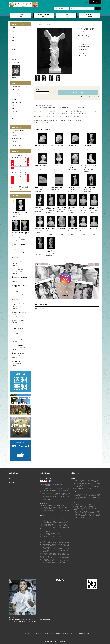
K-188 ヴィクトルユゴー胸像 (51, 251)
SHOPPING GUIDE (44, 16)
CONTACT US (89, 16)
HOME (21, 16)
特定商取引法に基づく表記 (93, 96)
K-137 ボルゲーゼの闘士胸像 (72, 229)
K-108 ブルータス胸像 (83, 208)
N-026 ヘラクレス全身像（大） (91, 187)
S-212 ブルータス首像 (19, 353)
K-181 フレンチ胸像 (19, 261)
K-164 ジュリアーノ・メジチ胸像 (25, 233)
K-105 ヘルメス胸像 (61, 207)
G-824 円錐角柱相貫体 (19, 345)
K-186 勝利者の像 (39, 250)
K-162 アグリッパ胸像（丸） (20, 253)
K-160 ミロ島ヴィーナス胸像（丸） (19, 212)
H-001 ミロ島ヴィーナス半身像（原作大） (51, 208)
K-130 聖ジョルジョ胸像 (51, 229)
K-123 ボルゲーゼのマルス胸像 (94, 208)
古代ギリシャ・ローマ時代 (44, 25)
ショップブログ (79, 634)
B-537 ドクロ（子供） (73, 146)
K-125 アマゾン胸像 (40, 229)
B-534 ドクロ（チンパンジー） (42, 146)
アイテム (95, 2)
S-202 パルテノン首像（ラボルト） (21, 304)
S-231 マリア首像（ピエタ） (61, 229)
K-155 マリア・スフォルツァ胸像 (94, 229)
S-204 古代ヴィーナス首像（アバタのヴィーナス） (16, 234)
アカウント (86, 2)
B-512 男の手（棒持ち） (19, 321)
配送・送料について (39, 634)
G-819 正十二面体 (18, 337)
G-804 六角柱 (17, 361)
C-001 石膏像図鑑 (19, 245)
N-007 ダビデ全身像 (19, 295)
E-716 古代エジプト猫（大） (74, 187)
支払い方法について (29, 634)
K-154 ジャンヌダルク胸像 (83, 229)
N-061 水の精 (38, 207)
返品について (83, 96)
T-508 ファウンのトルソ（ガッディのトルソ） (75, 167)
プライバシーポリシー (70, 634)
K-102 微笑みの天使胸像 (41, 166)
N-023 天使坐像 (87, 146)
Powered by (55, 642)
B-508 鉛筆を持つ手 (19, 329)
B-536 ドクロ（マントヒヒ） (58, 146)
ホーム (36, 23)
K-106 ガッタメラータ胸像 (72, 208)
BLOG (66, 16)
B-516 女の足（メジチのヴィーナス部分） (91, 167)
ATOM (88, 634)
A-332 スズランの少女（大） (58, 166)
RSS (85, 634)
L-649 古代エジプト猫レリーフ (58, 187)
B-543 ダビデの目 (39, 187)
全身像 (40, 23)
